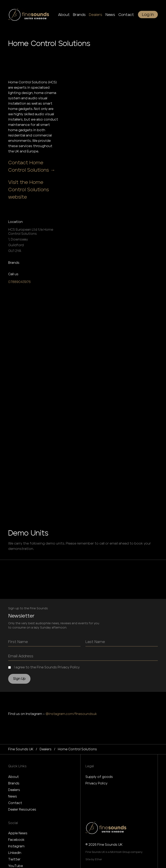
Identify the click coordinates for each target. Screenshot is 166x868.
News (13, 796)
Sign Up (19, 679)
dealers (46, 749)
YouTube (16, 866)
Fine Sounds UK (21, 749)
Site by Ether (94, 859)
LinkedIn (15, 853)
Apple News (18, 833)
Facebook (16, 840)
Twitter (14, 859)
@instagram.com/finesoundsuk (71, 714)
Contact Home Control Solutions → (32, 166)
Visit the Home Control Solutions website (29, 190)
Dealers (14, 790)
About (13, 777)
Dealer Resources (22, 809)
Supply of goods (99, 777)
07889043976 (19, 282)
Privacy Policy (96, 783)
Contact (15, 803)
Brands (14, 783)
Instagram (16, 846)
